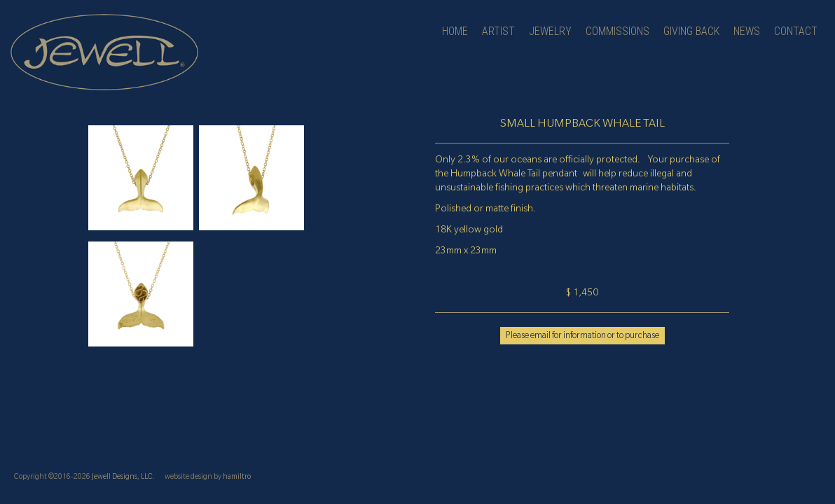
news (747, 31)
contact (796, 31)
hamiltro (237, 477)
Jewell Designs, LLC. (123, 477)
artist (498, 31)
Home (455, 31)
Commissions (617, 31)
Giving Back (691, 31)
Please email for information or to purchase (582, 337)
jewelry (550, 31)
